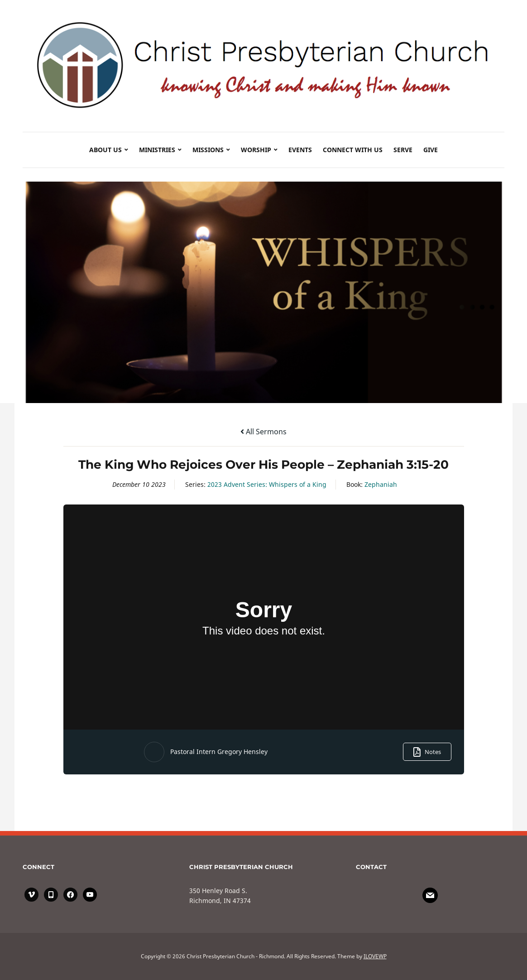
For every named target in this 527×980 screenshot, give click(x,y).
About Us (105, 150)
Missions (208, 150)
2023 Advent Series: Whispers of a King (267, 484)
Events (300, 150)
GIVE (431, 150)
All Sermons (263, 432)
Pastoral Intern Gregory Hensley (219, 752)
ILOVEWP (375, 956)
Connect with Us (353, 150)
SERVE (403, 150)
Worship (256, 150)
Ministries (157, 150)
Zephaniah (381, 484)
